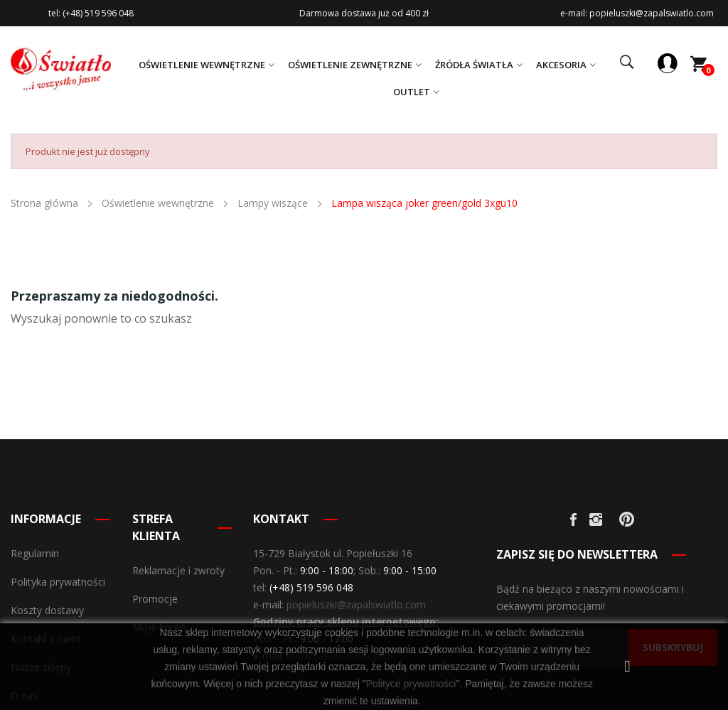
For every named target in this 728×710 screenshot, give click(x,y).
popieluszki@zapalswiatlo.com (356, 604)
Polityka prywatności (58, 582)
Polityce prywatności (411, 684)
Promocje (155, 599)
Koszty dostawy (47, 610)
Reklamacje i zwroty (178, 570)
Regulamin (35, 553)
